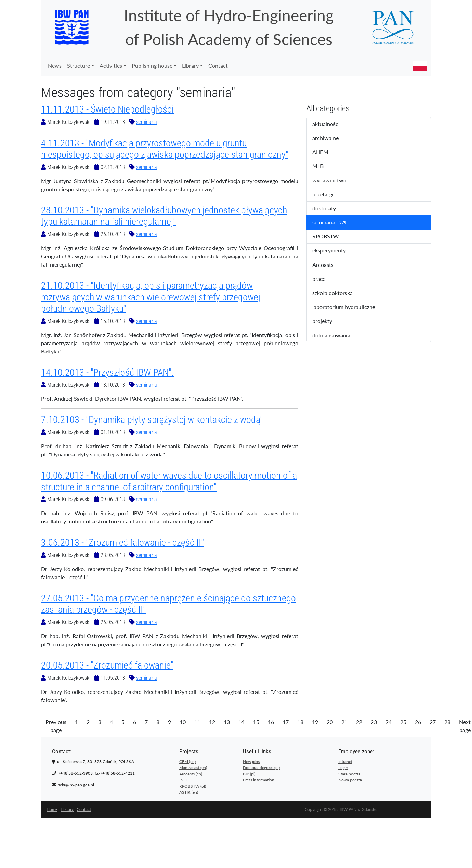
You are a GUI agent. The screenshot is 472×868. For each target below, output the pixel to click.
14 (241, 722)
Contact (218, 66)
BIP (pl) (249, 774)
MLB (324, 166)
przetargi (329, 195)
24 (389, 722)
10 (183, 722)
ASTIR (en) (189, 792)
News (55, 66)
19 (315, 722)
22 (359, 722)
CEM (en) (187, 761)
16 (271, 722)
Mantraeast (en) (193, 768)
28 (447, 722)
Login (343, 768)
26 (418, 722)
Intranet (345, 761)
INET (184, 780)
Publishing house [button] (152, 66)
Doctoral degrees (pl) (261, 768)
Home (52, 809)
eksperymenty (335, 251)
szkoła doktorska (337, 293)
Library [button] (190, 66)
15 (256, 722)
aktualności (332, 124)
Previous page (56, 726)
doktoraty (330, 209)
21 (344, 722)
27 (433, 722)
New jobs (251, 761)
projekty (327, 321)
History (67, 809)
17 (286, 722)
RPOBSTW (331, 237)
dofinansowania (336, 336)
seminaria (147, 122)
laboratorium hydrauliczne (348, 307)
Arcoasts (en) (191, 774)
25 (403, 722)
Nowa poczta (350, 780)
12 (212, 722)
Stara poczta (349, 774)
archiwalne (332, 138)
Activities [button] (111, 66)
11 (197, 722)
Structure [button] (78, 66)
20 (330, 722)
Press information (259, 780)
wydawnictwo (334, 181)
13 (227, 722)
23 (374, 722)
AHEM (325, 152)
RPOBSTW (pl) (193, 786)
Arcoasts (329, 265)
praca (325, 279)
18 (300, 722)
